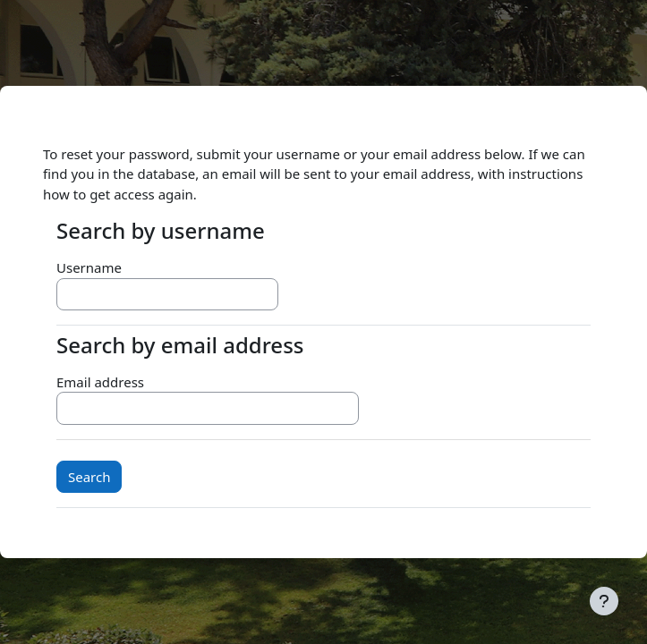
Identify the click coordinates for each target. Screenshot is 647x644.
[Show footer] (604, 601)
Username (89, 267)
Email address (100, 382)
